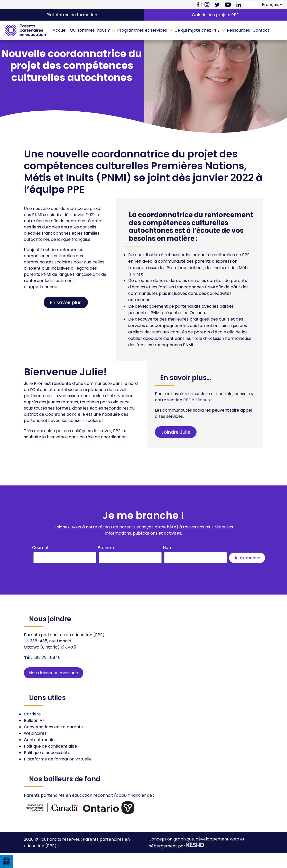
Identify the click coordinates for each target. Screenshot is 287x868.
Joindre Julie (176, 432)
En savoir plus (66, 302)
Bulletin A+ (34, 720)
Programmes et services (142, 30)
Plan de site (71, 846)
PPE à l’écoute (197, 400)
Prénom (106, 548)
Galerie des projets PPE (215, 15)
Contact (261, 30)
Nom (168, 548)
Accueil (60, 30)
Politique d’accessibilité (47, 753)
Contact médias (40, 740)
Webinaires (35, 733)
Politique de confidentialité (50, 746)
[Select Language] (264, 5)
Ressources (238, 30)
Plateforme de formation (72, 15)
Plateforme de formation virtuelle (58, 759)
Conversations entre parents (53, 727)
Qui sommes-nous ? (90, 30)
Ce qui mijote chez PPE (197, 30)
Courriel (40, 548)
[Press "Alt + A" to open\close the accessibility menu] (7, 861)
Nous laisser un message (54, 673)
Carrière (32, 714)
